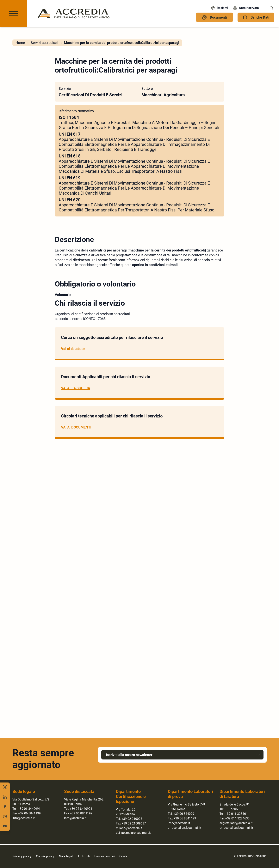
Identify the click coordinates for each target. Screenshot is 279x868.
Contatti (125, 856)
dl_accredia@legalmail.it (184, 828)
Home (20, 43)
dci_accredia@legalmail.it (133, 833)
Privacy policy (22, 856)
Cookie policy (45, 856)
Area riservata (246, 8)
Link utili (84, 856)
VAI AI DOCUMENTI (76, 427)
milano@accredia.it (129, 828)
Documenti (214, 17)
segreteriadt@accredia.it (236, 823)
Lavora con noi (105, 856)
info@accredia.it (24, 818)
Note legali (66, 856)
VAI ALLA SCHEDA (76, 388)
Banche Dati (256, 17)
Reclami (219, 8)
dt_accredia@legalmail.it (236, 828)
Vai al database (73, 349)
